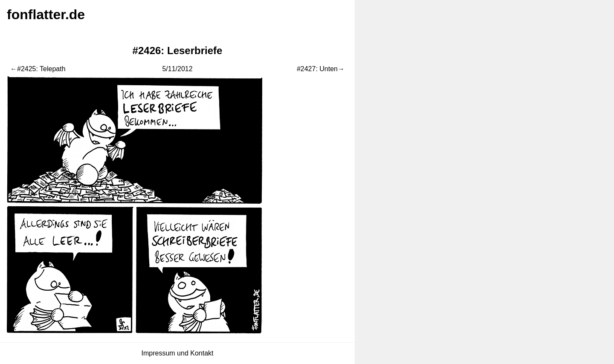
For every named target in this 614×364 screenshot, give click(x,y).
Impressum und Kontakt (178, 353)
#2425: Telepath (41, 69)
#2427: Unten (317, 69)
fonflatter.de (46, 14)
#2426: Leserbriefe (178, 51)
